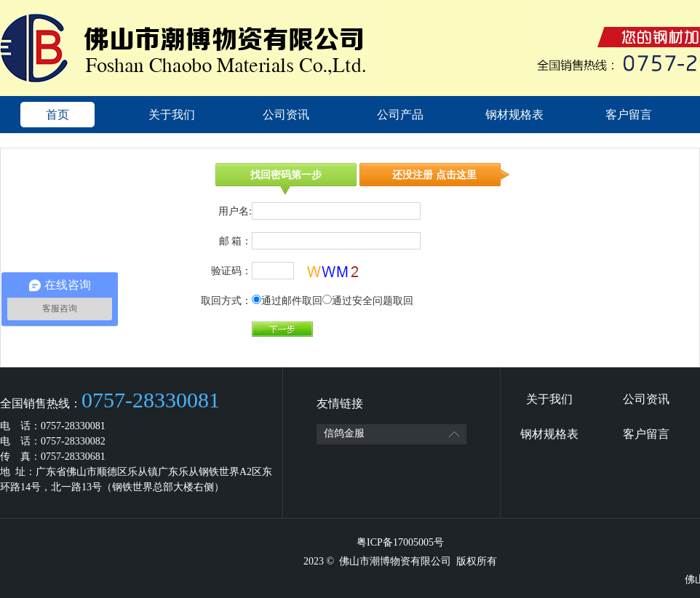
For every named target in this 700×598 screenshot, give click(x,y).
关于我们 (172, 115)
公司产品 (400, 115)
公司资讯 (286, 115)
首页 (57, 115)
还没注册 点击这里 (434, 175)
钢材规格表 (514, 115)
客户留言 (629, 115)
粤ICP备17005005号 (400, 542)
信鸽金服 (344, 433)
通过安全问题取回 (373, 301)
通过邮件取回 (292, 301)
